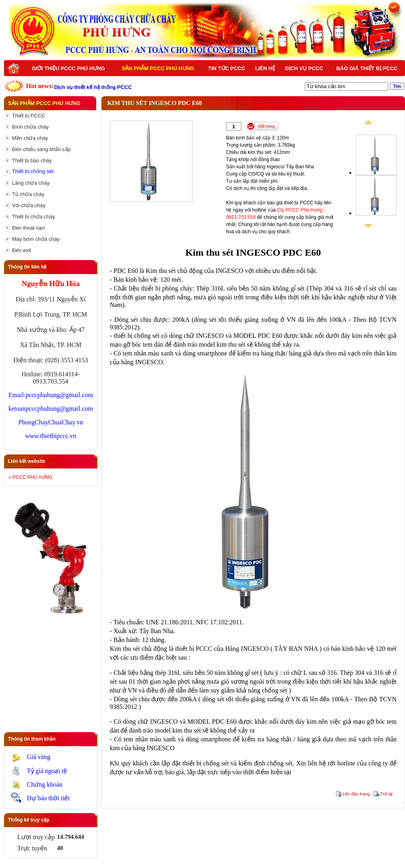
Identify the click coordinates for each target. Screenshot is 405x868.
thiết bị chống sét (206, 763)
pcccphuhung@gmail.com (59, 395)
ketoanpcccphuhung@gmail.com (51, 409)
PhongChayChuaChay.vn (51, 422)
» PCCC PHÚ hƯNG (30, 477)
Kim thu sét (161, 271)
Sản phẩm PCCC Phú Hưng (158, 68)
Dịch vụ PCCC (304, 68)
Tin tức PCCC (227, 68)
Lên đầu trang (356, 794)
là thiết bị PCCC (190, 649)
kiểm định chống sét (266, 763)
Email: (17, 395)
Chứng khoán (45, 784)
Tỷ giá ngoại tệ (47, 771)
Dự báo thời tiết (48, 798)
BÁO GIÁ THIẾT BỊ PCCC (367, 68)
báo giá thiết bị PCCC (290, 203)
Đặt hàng (266, 126)
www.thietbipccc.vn (51, 436)
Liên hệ (265, 68)
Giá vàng (38, 757)
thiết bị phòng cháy (167, 288)
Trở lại (386, 794)
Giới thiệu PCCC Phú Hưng (68, 68)
